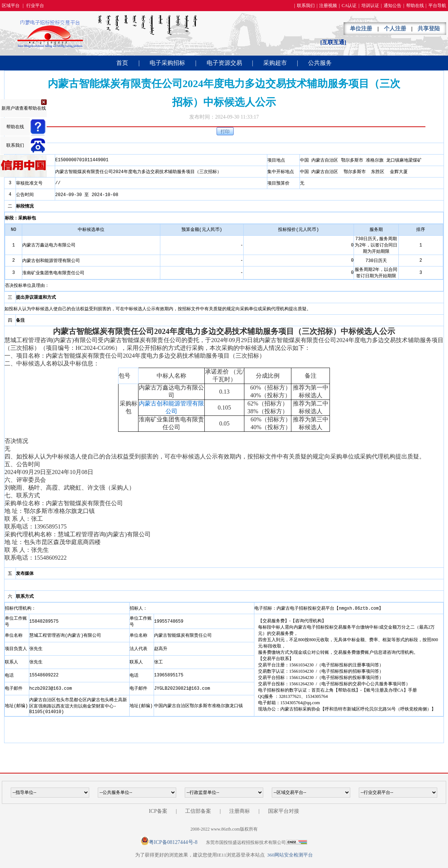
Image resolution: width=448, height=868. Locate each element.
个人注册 (395, 29)
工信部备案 (198, 811)
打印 (225, 132)
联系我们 (306, 6)
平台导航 (437, 6)
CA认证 (349, 6)
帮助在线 (415, 6)
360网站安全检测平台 (290, 855)
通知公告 (392, 6)
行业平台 (35, 6)
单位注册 (361, 29)
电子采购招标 (167, 63)
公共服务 (320, 63)
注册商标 (240, 811)
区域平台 (11, 6)
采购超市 (275, 63)
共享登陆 (429, 29)
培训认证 (370, 6)
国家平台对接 (284, 811)
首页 (122, 63)
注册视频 (328, 6)
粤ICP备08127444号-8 (173, 842)
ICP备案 (158, 811)
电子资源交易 (224, 63)
